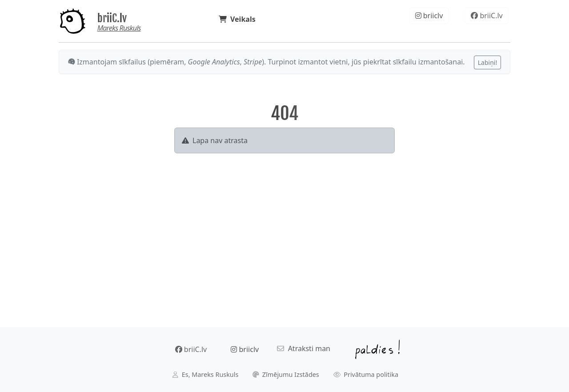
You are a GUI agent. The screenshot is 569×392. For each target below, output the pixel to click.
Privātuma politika (366, 374)
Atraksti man (304, 348)
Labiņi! (487, 62)
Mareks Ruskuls (119, 28)
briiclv (429, 16)
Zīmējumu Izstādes (286, 374)
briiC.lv (112, 18)
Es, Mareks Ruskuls (205, 374)
